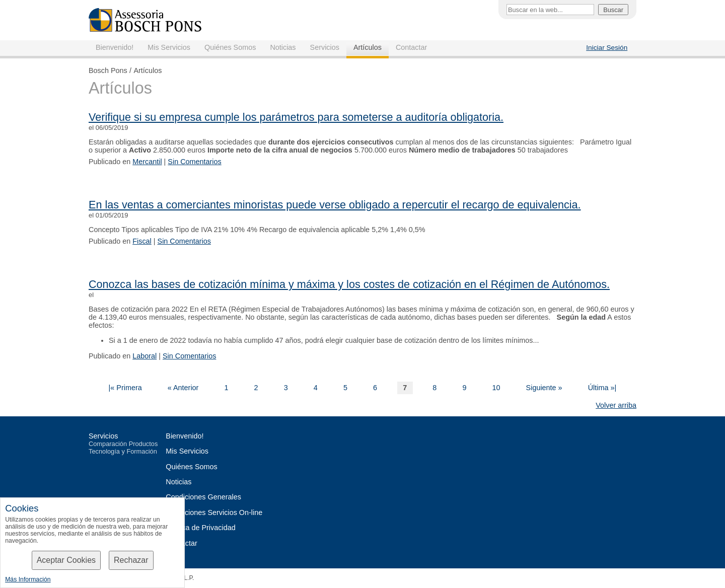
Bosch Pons (108, 70)
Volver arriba (616, 405)
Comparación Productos (123, 444)
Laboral (144, 356)
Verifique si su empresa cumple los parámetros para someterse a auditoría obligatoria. (296, 117)
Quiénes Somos (230, 47)
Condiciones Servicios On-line (214, 512)
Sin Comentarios (194, 162)
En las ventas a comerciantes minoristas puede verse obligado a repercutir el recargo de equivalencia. (335, 205)
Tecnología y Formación (123, 451)
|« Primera (125, 388)
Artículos (368, 47)
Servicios (325, 47)
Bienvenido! (115, 47)
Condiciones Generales (203, 497)
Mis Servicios (169, 47)
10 (496, 388)
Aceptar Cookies (66, 560)
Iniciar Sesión (607, 48)
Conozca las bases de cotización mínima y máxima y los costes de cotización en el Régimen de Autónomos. (349, 284)
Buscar (613, 10)
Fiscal (142, 241)
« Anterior (183, 388)
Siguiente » (544, 388)
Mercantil (147, 162)
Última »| (602, 388)
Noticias (283, 47)
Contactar (411, 47)
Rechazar (131, 560)
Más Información (28, 579)
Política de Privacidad (200, 528)
